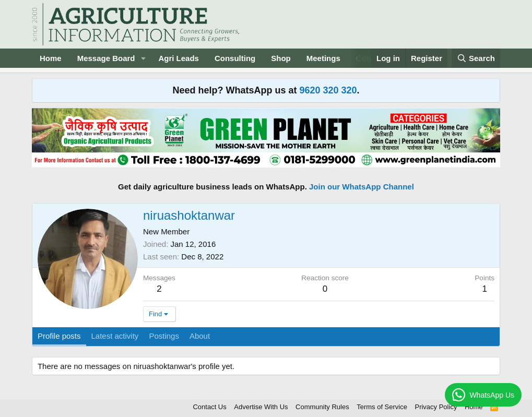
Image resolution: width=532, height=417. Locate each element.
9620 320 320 (328, 90)
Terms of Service (382, 407)
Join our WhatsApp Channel (362, 187)
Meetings (323, 58)
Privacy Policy (436, 407)
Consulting (235, 58)
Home (51, 58)
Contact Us (209, 407)
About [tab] (200, 336)
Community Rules (322, 407)
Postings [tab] (164, 336)
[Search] (476, 58)
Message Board (106, 58)
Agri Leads (179, 58)
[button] (143, 58)
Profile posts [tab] (59, 336)
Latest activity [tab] (115, 336)
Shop (281, 58)
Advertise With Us (261, 407)
